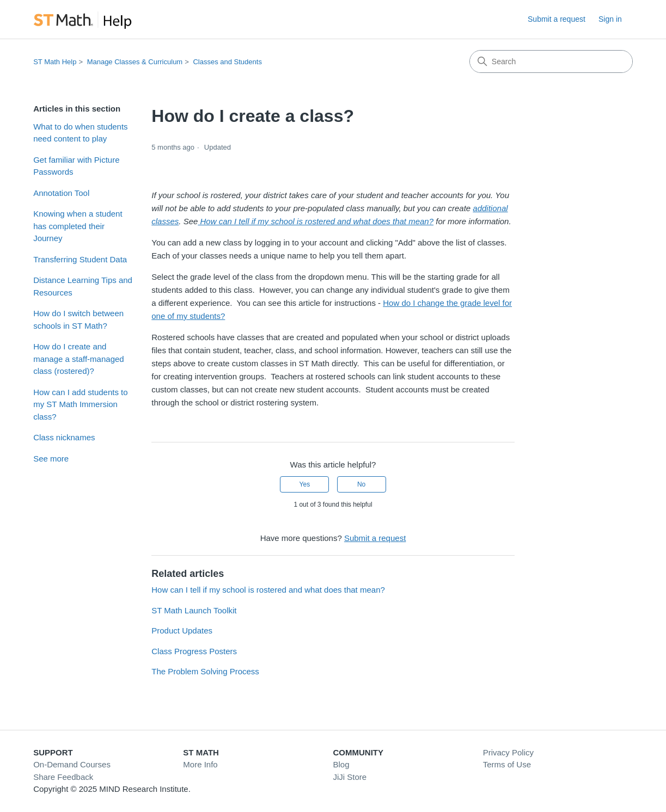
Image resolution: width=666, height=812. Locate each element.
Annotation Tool (61, 193)
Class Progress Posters (194, 651)
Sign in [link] (610, 19)
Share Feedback (63, 777)
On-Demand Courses (72, 764)
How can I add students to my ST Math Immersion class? (80, 404)
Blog (341, 764)
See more (51, 459)
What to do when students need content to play (80, 133)
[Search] (551, 61)
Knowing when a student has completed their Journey (78, 226)
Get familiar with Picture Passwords (76, 166)
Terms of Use (507, 764)
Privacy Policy (508, 752)
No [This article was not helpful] (361, 484)
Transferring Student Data (80, 259)
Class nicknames (64, 437)
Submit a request (557, 19)
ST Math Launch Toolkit (194, 610)
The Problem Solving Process (205, 671)
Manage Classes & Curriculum (135, 62)
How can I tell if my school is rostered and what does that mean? (268, 590)
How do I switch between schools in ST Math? (78, 319)
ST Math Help (55, 62)
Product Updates (182, 630)
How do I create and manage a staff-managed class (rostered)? (79, 359)
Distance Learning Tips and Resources (83, 286)
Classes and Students (227, 62)
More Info (200, 764)
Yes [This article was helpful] (305, 484)
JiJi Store (350, 777)
